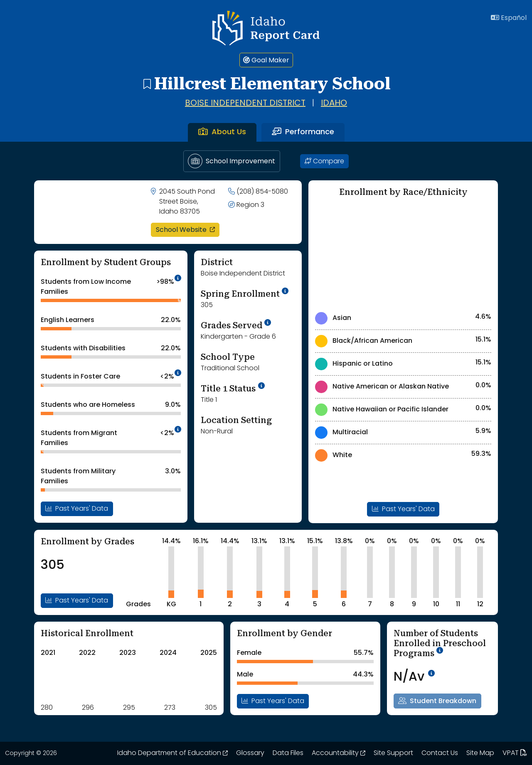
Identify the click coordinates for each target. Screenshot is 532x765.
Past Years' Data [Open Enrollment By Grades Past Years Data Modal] (77, 600)
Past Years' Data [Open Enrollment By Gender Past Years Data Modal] (273, 701)
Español (509, 18)
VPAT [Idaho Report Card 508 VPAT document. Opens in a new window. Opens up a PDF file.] (515, 753)
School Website (188, 230)
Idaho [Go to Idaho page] (334, 103)
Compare (324, 161)
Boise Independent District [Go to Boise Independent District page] (245, 103)
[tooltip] (178, 279)
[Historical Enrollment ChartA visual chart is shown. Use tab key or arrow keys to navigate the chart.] (82, 679)
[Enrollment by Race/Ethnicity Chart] (403, 254)
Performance (303, 132)
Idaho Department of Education (172, 753)
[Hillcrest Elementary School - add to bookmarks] (147, 84)
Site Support (393, 753)
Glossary (250, 753)
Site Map (480, 753)
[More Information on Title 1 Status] (261, 386)
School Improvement (232, 161)
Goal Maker (266, 60)
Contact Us (440, 753)
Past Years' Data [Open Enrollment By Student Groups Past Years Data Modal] (77, 509)
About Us (222, 132)
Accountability (339, 753)
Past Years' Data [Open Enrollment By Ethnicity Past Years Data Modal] (403, 509)
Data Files (288, 753)
